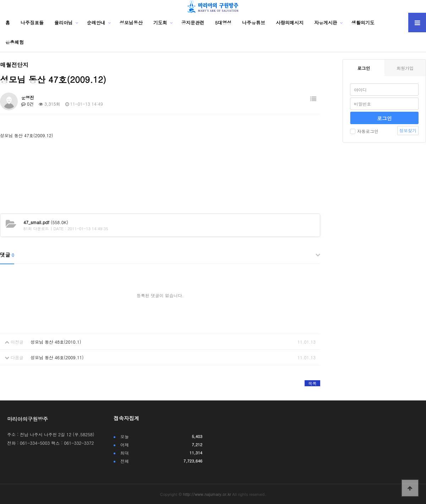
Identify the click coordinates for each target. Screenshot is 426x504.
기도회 (160, 23)
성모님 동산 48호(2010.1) (56, 342)
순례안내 (96, 23)
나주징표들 (32, 23)
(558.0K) (46, 222)
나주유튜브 (254, 23)
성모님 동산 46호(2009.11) (57, 357)
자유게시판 (326, 23)
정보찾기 (408, 130)
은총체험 (15, 42)
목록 (312, 383)
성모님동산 (131, 23)
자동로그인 (364, 131)
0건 (28, 104)
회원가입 (405, 68)
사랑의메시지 (290, 23)
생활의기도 (363, 23)
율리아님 (64, 23)
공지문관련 (193, 23)
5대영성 (223, 23)
